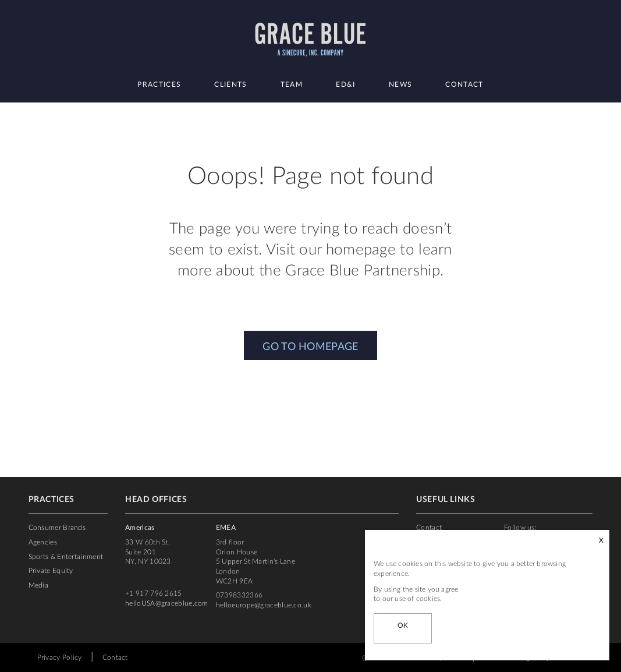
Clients (230, 84)
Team (292, 84)
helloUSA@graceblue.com (167, 603)
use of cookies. (418, 599)
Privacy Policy (60, 657)
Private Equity (51, 571)
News (400, 84)
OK (403, 625)
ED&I (345, 84)
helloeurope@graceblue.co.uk (264, 605)
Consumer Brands (57, 528)
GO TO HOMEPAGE (310, 347)
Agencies (43, 542)
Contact (464, 84)
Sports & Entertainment (66, 557)
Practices (159, 84)
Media (39, 585)
